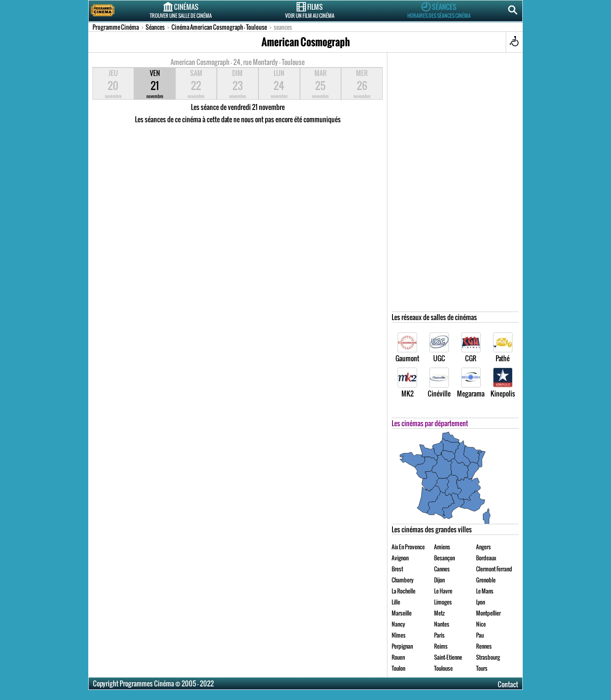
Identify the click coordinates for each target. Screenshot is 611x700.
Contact (508, 684)
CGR (471, 348)
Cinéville (439, 383)
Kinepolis (503, 383)
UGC (439, 348)
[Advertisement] (455, 184)
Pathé (503, 348)
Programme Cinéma (116, 27)
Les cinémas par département (430, 423)
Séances (439, 10)
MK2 (407, 383)
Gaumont (407, 348)
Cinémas (181, 10)
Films (310, 10)
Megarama (471, 383)
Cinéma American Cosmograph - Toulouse (219, 27)
